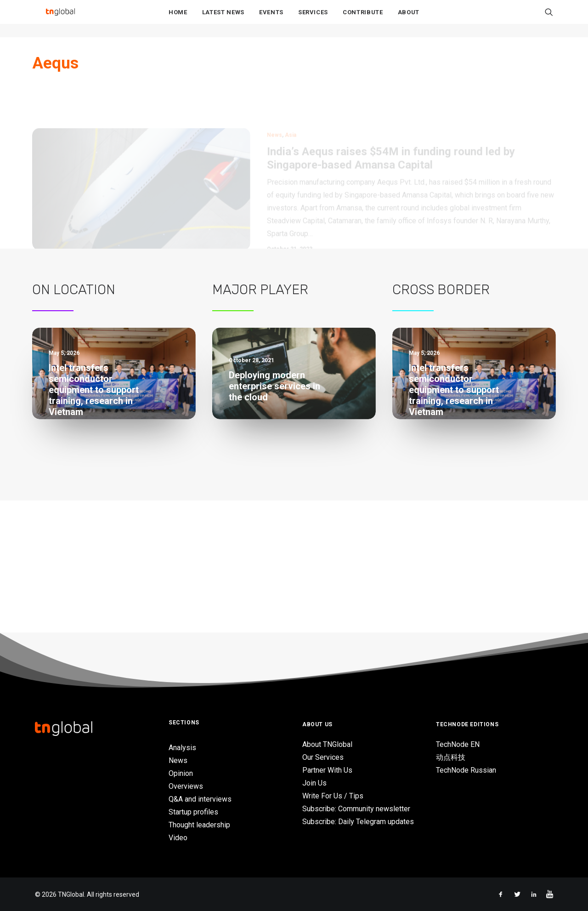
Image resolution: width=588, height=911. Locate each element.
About (409, 19)
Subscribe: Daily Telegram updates (358, 822)
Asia (291, 97)
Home (178, 19)
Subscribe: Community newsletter (356, 809)
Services (313, 19)
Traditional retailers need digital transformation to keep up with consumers (290, 517)
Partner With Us (327, 771)
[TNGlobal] (60, 19)
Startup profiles (193, 812)
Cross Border (441, 290)
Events (271, 19)
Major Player (260, 290)
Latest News (223, 19)
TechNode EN (458, 745)
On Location (74, 290)
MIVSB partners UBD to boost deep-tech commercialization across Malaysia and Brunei (106, 450)
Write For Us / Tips (333, 796)
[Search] (549, 19)
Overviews (186, 786)
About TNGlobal (327, 745)
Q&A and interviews (200, 799)
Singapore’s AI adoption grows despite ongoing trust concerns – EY (101, 577)
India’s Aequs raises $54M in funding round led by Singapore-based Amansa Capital (391, 120)
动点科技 (451, 758)
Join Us (314, 783)
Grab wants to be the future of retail (278, 481)
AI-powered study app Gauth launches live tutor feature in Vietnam (109, 495)
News (274, 97)
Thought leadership (199, 825)
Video (178, 838)
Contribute (363, 19)
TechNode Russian (466, 771)
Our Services (323, 758)
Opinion (181, 773)
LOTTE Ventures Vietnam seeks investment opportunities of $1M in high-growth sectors (113, 536)
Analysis (182, 748)
